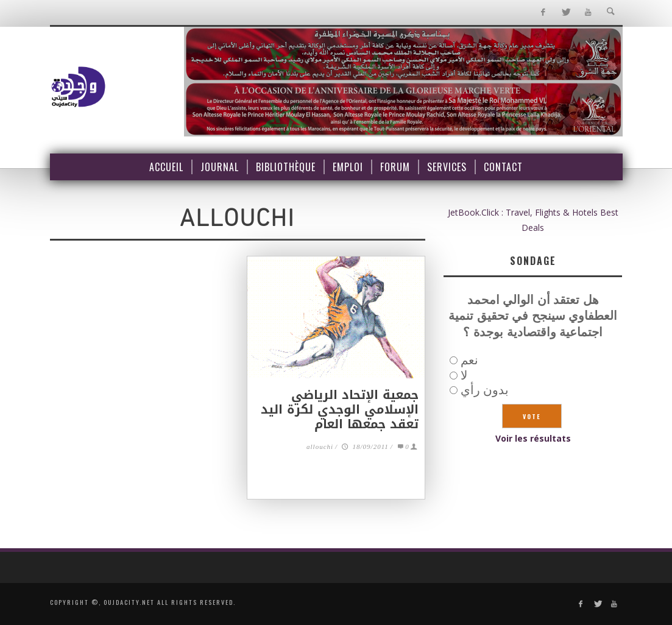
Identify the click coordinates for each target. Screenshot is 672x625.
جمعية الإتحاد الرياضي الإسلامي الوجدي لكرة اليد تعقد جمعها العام (340, 409)
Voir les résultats (533, 438)
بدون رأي (485, 390)
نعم (469, 360)
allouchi (320, 447)
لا (464, 375)
